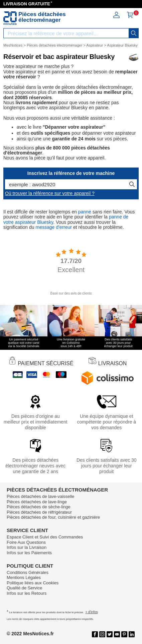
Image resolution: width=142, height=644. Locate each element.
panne (85, 212)
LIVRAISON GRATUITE (27, 4)
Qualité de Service (24, 588)
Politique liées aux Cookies (33, 583)
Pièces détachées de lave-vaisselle (40, 496)
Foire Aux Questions (26, 542)
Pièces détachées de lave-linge (37, 502)
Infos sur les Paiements (29, 553)
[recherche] (134, 33)
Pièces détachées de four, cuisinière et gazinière (53, 517)
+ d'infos (91, 612)
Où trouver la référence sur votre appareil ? (50, 193)
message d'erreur (54, 227)
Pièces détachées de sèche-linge (39, 507)
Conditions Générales (28, 572)
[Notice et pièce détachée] (10, 18)
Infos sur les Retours (27, 593)
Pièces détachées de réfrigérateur (39, 512)
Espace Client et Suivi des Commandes (45, 537)
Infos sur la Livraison (27, 547)
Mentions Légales (24, 577)
